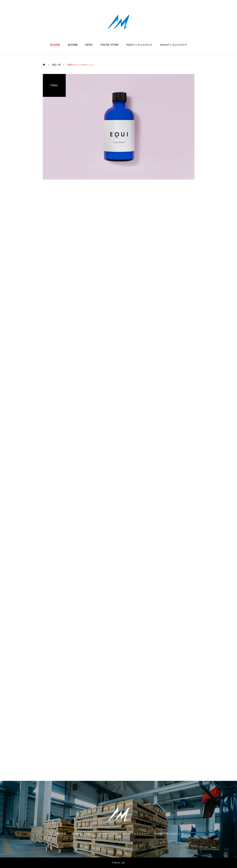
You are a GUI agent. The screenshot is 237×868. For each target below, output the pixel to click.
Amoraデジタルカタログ (173, 45)
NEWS (89, 45)
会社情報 (73, 45)
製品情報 (55, 45)
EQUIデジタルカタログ (139, 45)
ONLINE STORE (110, 45)
